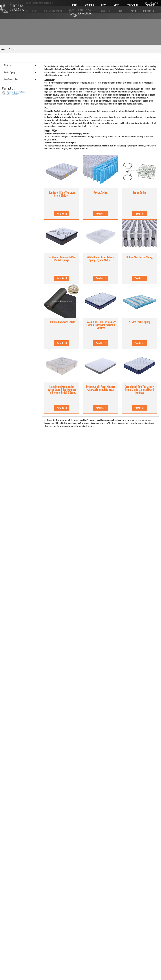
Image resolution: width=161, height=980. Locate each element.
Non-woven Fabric (11, 79)
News (104, 5)
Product (12, 49)
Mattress (8, 65)
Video (117, 5)
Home (74, 5)
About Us (89, 5)
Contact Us (132, 5)
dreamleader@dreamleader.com (16, 92)
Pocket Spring (10, 72)
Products (150, 5)
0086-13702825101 (13, 94)
